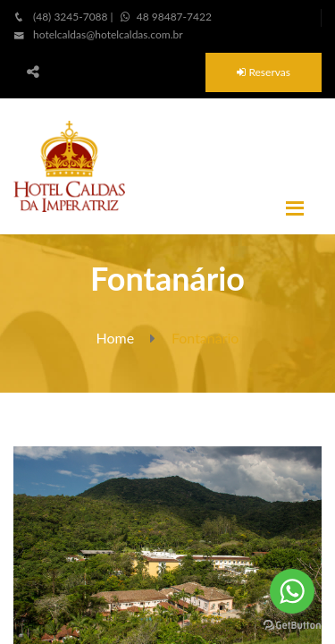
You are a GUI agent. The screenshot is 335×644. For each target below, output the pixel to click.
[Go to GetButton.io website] (292, 626)
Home (116, 338)
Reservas (264, 72)
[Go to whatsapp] (292, 591)
